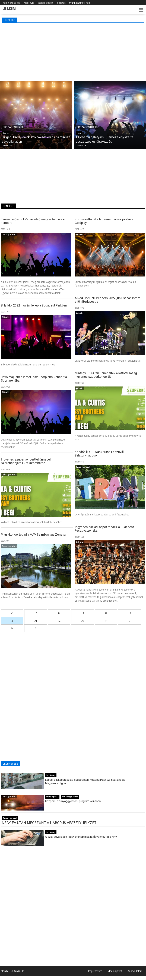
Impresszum (95, 971)
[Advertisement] (73, 51)
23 (83, 621)
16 (59, 613)
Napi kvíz (29, 3)
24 (106, 621)
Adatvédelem (135, 971)
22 (59, 621)
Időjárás (61, 3)
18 (106, 613)
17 (83, 613)
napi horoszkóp (11, 3)
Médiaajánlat (115, 971)
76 (12, 628)
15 (36, 613)
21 (36, 621)
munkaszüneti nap (80, 3)
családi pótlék (45, 3)
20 (12, 621)
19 (130, 613)
